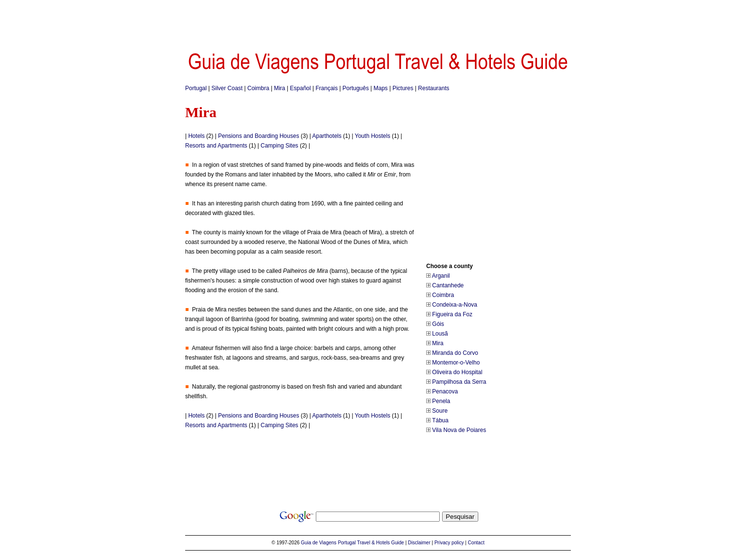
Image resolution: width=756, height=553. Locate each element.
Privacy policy (449, 543)
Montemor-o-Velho (456, 363)
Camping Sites (280, 146)
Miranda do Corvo (455, 353)
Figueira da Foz (452, 314)
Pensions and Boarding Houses (258, 136)
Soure (440, 411)
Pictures (403, 88)
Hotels (196, 136)
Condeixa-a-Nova (454, 305)
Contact (476, 543)
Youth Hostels (373, 136)
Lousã (440, 334)
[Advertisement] (378, 22)
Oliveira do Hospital (457, 372)
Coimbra (258, 88)
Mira (279, 88)
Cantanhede (448, 285)
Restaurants (434, 88)
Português (356, 88)
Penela (441, 401)
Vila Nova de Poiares (459, 430)
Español (300, 88)
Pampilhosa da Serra (459, 382)
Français (326, 88)
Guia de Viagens (319, 543)
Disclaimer (419, 543)
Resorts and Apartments (216, 146)
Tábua (440, 420)
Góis (438, 324)
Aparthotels (327, 136)
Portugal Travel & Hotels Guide (371, 543)
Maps (381, 88)
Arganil (441, 276)
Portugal (196, 88)
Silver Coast (227, 88)
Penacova (445, 391)
